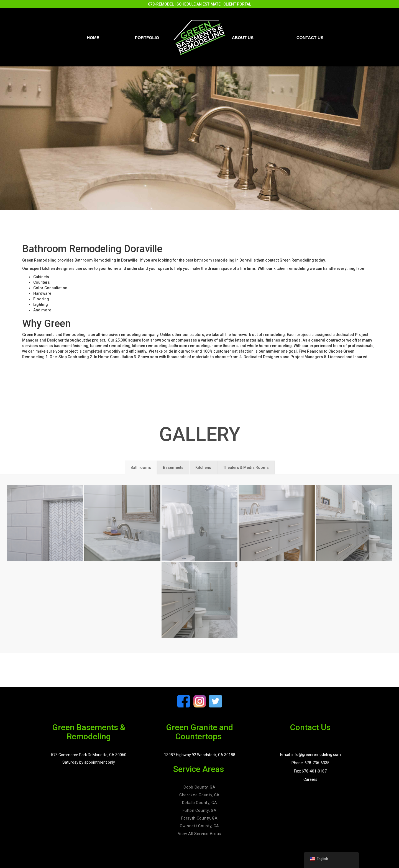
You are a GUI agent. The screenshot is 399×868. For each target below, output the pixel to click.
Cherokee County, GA (199, 795)
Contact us (310, 38)
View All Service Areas (199, 834)
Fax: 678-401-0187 (310, 771)
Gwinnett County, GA (199, 826)
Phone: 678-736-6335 (310, 763)
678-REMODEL (161, 4)
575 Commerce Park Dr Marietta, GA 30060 (89, 755)
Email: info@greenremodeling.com (310, 755)
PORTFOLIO (147, 38)
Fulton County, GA (200, 810)
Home (93, 38)
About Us (243, 38)
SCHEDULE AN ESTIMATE (199, 4)
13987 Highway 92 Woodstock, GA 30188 (200, 755)
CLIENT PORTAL (237, 4)
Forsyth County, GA (199, 818)
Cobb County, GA (199, 787)
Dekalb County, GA (200, 803)
